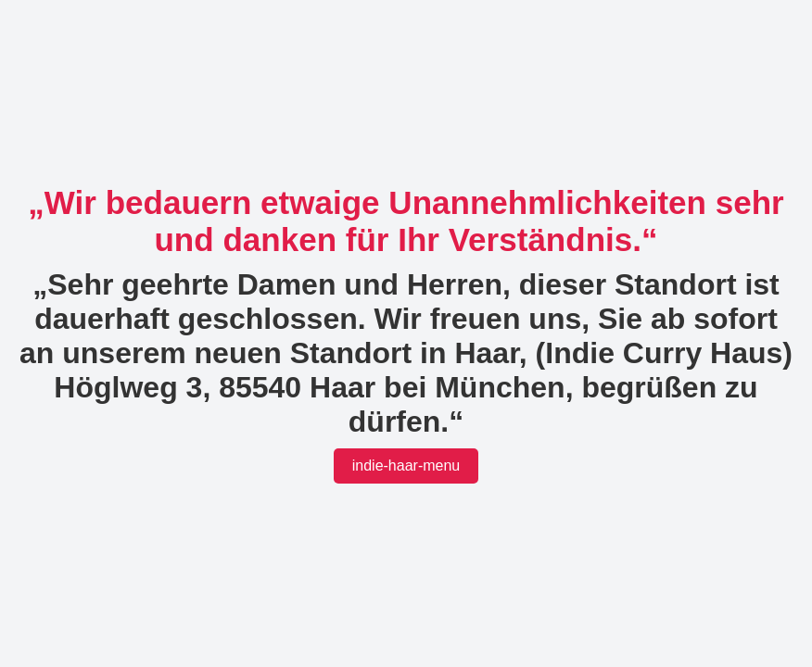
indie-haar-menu (406, 466)
